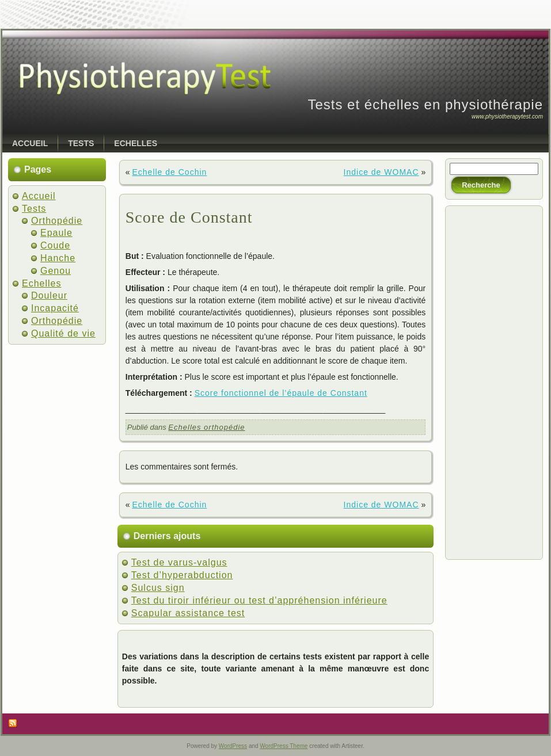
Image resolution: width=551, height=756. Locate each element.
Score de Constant (189, 217)
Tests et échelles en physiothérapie (425, 104)
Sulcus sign (158, 588)
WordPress (233, 746)
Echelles (41, 283)
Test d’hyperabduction (182, 575)
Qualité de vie (63, 333)
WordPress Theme (284, 746)
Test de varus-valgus (179, 562)
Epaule (56, 233)
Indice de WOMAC (381, 172)
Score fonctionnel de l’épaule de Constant (281, 393)
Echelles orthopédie (206, 427)
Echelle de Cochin (169, 172)
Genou (56, 271)
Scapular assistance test (188, 613)
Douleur (49, 295)
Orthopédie (57, 221)
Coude (55, 245)
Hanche (58, 258)
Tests (34, 209)
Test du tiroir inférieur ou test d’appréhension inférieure (259, 600)
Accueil (39, 196)
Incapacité (55, 308)
